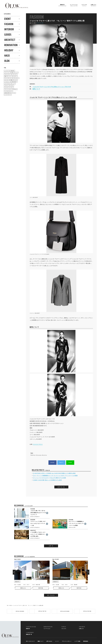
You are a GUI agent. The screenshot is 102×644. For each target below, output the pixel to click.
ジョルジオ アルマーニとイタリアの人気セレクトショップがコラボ (52, 89)
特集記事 (12, 71)
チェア (16, 80)
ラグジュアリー (8, 74)
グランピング (16, 78)
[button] (14, 563)
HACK (7, 56)
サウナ (12, 85)
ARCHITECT (10, 40)
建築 (12, 80)
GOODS (8, 35)
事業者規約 (86, 635)
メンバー (57, 635)
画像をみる (23, 579)
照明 (6, 76)
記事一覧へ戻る (61, 492)
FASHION (9, 24)
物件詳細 (41, 579)
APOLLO (15, 89)
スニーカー (7, 80)
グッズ (16, 73)
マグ (10, 95)
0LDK (7, 61)
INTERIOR (9, 29)
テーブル (13, 93)
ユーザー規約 (77, 635)
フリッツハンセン (8, 89)
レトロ (6, 95)
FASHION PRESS (38, 447)
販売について (36, 91)
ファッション (39, 457)
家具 (12, 73)
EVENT (8, 19)
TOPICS (11, 597)
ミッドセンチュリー (8, 91)
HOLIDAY (9, 50)
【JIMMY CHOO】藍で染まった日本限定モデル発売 (47, 482)
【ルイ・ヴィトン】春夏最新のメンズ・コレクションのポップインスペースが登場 (55, 478)
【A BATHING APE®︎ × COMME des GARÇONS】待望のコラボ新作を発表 (54, 476)
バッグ (14, 84)
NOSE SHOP (7, 93)
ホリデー (15, 76)
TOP (8, 597)
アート (6, 78)
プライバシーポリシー (67, 635)
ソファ (10, 78)
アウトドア (14, 74)
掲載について (41, 635)
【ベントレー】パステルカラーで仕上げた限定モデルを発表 (49, 480)
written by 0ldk (40, 23)
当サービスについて (30, 635)
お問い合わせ (49, 635)
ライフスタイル (8, 84)
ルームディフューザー (9, 87)
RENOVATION (11, 45)
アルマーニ (33, 457)
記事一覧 (51, 537)
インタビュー (7, 82)
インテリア (7, 71)
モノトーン (44, 457)
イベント (10, 76)
